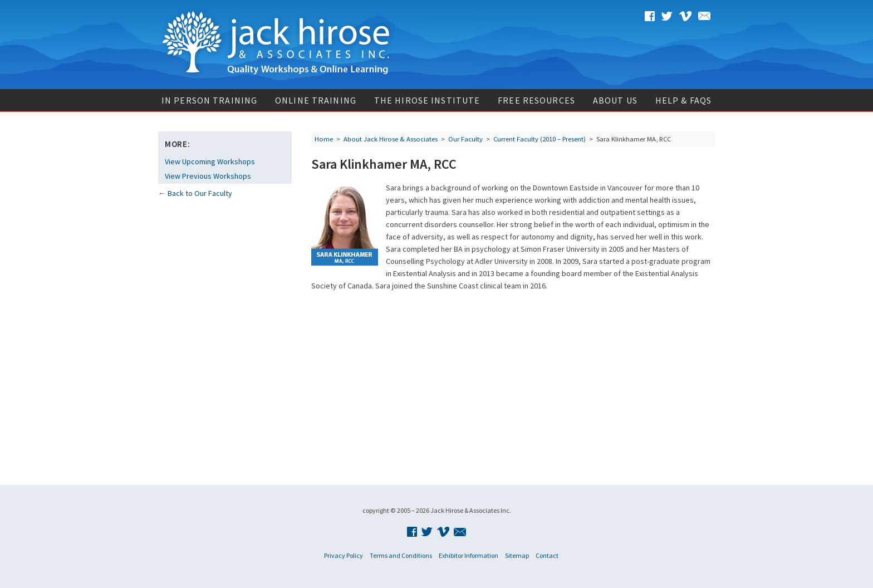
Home (324, 139)
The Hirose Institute (427, 100)
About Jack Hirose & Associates (391, 139)
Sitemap (517, 555)
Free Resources (536, 100)
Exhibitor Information (469, 555)
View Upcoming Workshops (210, 161)
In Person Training (209, 100)
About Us (615, 100)
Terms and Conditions (401, 555)
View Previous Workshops (208, 176)
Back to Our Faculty (200, 193)
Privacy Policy (344, 555)
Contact (547, 555)
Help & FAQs (683, 100)
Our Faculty (465, 139)
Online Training (316, 100)
